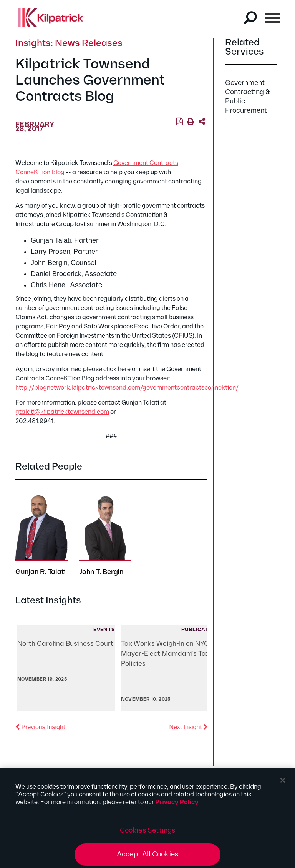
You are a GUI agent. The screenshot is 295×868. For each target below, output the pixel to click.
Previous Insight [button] (40, 726)
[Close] (283, 783)
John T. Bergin (101, 572)
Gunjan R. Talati (41, 572)
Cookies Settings (148, 833)
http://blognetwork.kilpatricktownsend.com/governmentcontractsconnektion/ (127, 388)
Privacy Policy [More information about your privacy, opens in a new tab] (177, 805)
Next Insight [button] (188, 726)
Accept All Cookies (147, 857)
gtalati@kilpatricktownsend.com (62, 412)
